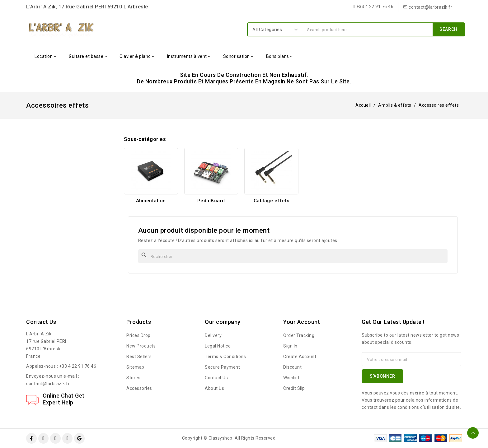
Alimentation (151, 201)
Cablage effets (272, 201)
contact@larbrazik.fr (48, 384)
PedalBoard (211, 201)
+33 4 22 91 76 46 (78, 366)
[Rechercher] (293, 256)
